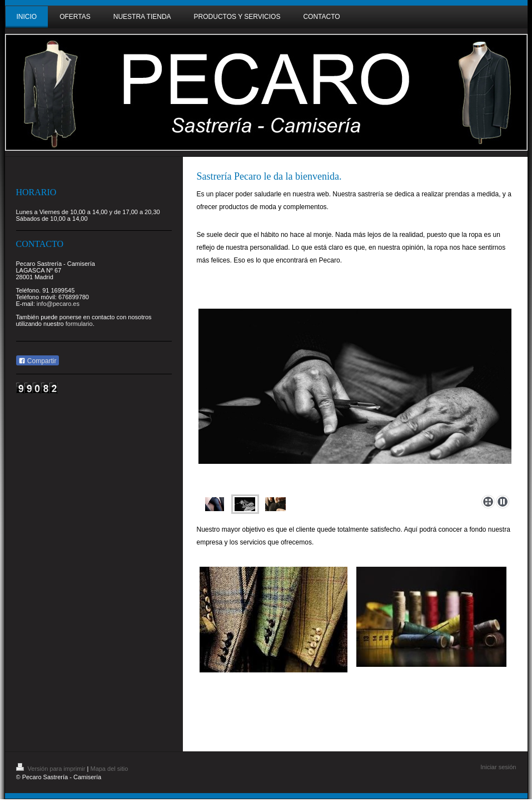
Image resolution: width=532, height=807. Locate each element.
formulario (79, 324)
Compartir (38, 361)
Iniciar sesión (498, 767)
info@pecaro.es (58, 304)
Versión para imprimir (52, 769)
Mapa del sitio (109, 769)
